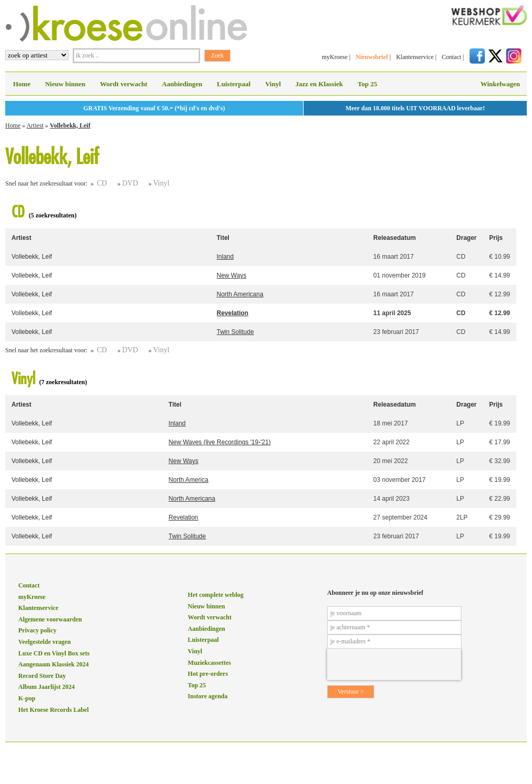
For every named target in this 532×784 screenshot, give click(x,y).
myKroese (335, 57)
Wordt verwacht (124, 84)
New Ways (232, 275)
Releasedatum (394, 238)
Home (22, 84)
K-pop (27, 698)
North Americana (240, 294)
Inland (225, 257)
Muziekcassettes (209, 663)
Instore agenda (207, 696)
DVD (130, 183)
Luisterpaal (234, 84)
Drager (466, 238)
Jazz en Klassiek (319, 84)
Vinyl (273, 84)
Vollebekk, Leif (70, 125)
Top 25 (367, 84)
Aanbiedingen (182, 84)
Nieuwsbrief (372, 57)
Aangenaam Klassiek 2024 (54, 664)
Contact (451, 57)
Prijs (496, 238)
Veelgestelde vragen (45, 642)
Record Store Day (42, 676)
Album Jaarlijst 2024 (47, 687)
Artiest (35, 125)
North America (189, 480)
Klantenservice (415, 57)
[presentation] (394, 664)
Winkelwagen (500, 84)
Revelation (233, 313)
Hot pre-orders (208, 674)
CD (102, 183)
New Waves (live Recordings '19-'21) (220, 442)
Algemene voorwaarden (50, 619)
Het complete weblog (216, 595)
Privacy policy (37, 630)
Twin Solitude (235, 332)
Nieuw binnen (65, 84)
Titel (223, 238)
